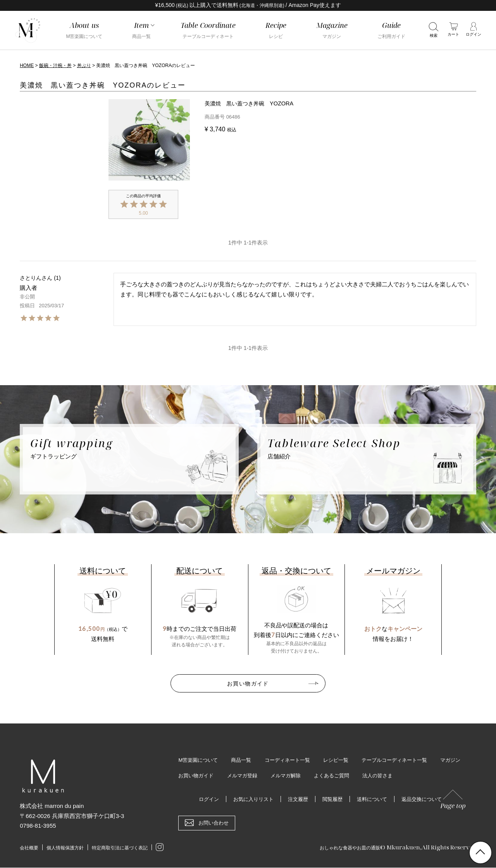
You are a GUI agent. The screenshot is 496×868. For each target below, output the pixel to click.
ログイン (203, 799)
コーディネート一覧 (293, 760)
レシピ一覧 (345, 760)
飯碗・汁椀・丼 (55, 65)
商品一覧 (245, 760)
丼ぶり (84, 65)
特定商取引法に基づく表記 (127, 848)
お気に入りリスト (250, 799)
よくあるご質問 (375, 776)
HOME (27, 65)
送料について (374, 799)
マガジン (189, 776)
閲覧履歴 (333, 799)
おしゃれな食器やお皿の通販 (342, 847)
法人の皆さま (424, 776)
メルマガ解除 (327, 776)
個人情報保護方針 (68, 848)
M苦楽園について (200, 760)
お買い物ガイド (248, 682)
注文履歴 (297, 799)
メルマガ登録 (281, 776)
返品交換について (427, 799)
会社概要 (30, 848)
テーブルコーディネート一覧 (407, 760)
